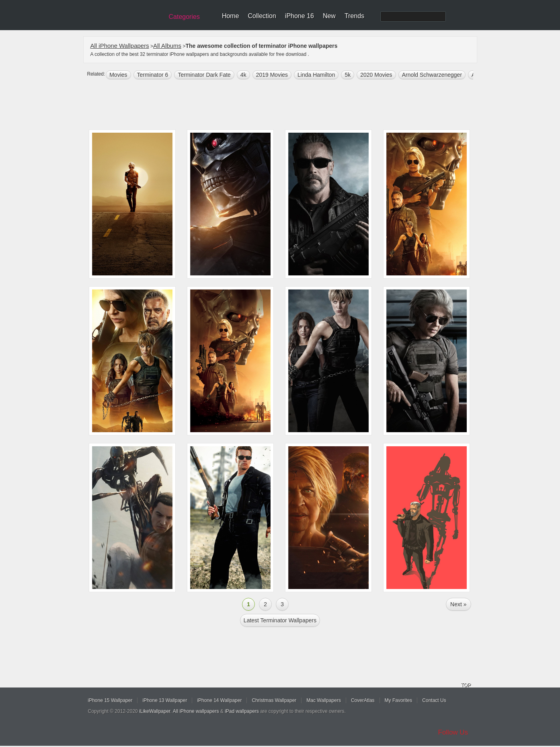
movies (118, 75)
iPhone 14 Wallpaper (219, 700)
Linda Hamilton (316, 75)
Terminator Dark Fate (204, 75)
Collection (262, 16)
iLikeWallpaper (155, 711)
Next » (458, 604)
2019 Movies (272, 75)
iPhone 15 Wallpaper (110, 700)
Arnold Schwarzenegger (432, 75)
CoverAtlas (363, 700)
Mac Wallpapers (324, 700)
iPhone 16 (299, 16)
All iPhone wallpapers (196, 711)
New (329, 16)
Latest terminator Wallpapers (280, 620)
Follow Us (453, 732)
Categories (184, 17)
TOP (466, 685)
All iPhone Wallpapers (120, 46)
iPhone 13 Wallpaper (165, 700)
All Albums (167, 46)
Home (231, 16)
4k (243, 75)
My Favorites (399, 700)
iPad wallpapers (242, 711)
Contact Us (434, 700)
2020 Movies (376, 75)
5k (348, 75)
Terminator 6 (153, 75)
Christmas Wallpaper (274, 700)
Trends (354, 16)
